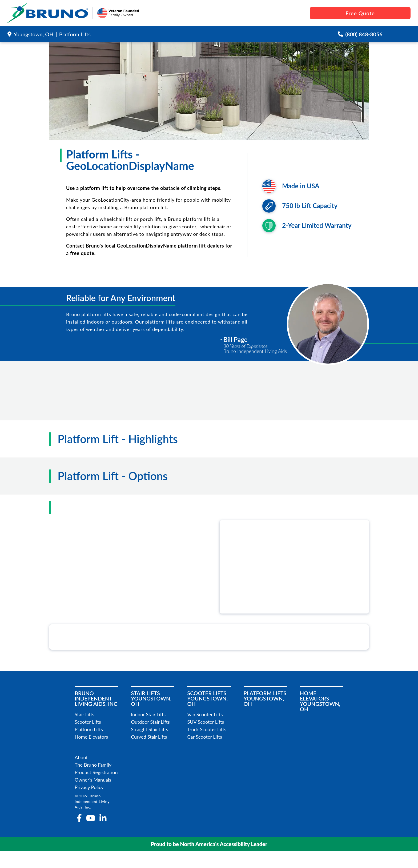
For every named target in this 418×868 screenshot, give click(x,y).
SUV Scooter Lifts (206, 722)
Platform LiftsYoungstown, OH (265, 698)
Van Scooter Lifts (205, 714)
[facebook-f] (79, 818)
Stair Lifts (85, 714)
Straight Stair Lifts (149, 729)
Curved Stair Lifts (149, 737)
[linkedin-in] (103, 818)
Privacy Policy (89, 787)
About (81, 757)
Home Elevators (91, 737)
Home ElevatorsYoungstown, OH (320, 701)
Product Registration (96, 772)
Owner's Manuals (93, 780)
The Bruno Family (93, 765)
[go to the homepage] (48, 13)
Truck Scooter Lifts (207, 729)
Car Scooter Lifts (205, 737)
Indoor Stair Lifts (148, 714)
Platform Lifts (89, 729)
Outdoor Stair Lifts (150, 722)
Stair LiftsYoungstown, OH (151, 698)
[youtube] (91, 818)
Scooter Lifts (88, 722)
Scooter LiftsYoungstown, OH (207, 698)
